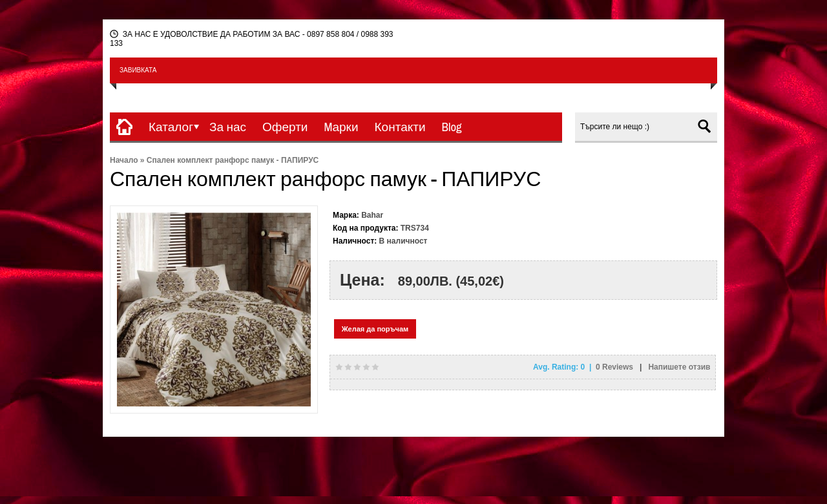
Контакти (400, 127)
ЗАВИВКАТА (138, 70)
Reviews (615, 367)
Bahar (372, 215)
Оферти (285, 127)
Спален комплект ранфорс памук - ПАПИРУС (233, 160)
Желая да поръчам (375, 329)
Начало (124, 160)
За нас (228, 127)
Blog (452, 127)
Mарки (341, 127)
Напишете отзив (679, 367)
